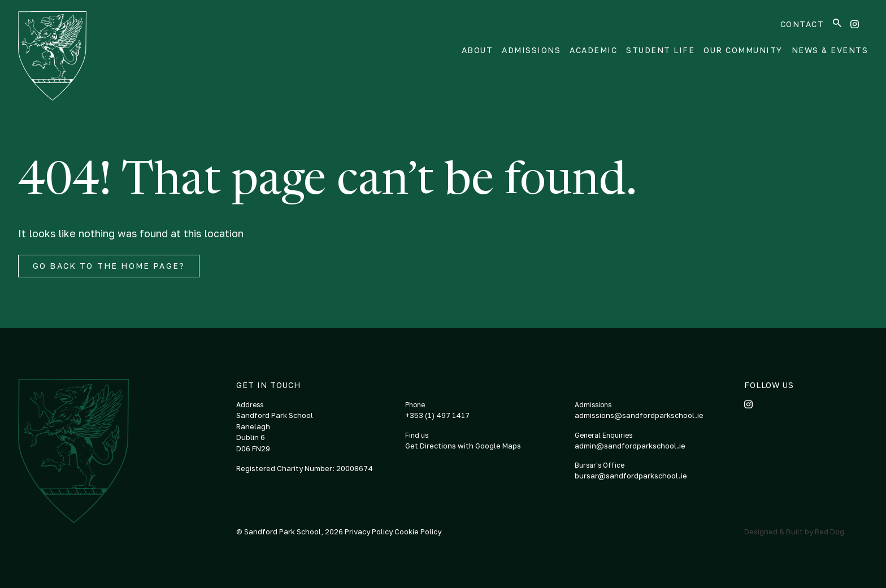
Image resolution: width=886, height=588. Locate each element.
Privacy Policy (370, 532)
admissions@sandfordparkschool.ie (639, 415)
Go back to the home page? (109, 266)
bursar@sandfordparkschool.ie (631, 476)
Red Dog (829, 532)
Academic (593, 49)
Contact (802, 24)
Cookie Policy (418, 532)
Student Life (660, 49)
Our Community (743, 49)
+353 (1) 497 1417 (437, 415)
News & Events (830, 49)
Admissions (531, 49)
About (477, 49)
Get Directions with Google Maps (463, 446)
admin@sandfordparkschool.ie (630, 446)
